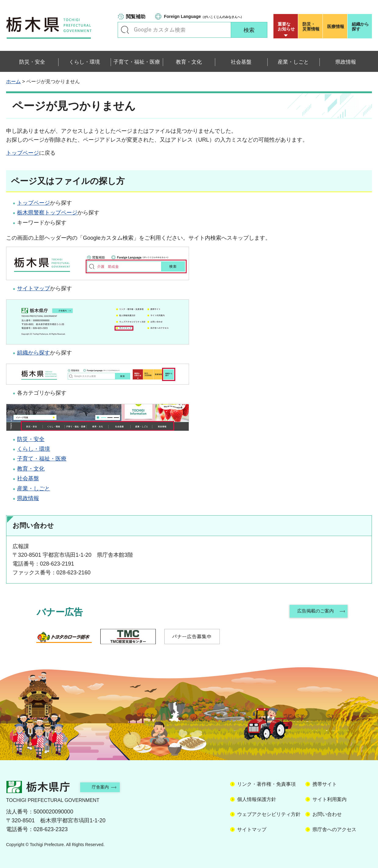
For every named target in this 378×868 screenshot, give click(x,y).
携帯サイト (325, 784)
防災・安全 (31, 439)
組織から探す (360, 26)
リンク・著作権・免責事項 (266, 784)
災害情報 (312, 26)
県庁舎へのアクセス (334, 829)
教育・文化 (31, 469)
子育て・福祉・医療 (42, 459)
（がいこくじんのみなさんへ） (204, 16)
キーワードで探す (125, 30)
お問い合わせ (327, 814)
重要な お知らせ (286, 26)
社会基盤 (28, 478)
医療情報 (336, 26)
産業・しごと (34, 489)
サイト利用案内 (330, 799)
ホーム (13, 81)
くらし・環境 (34, 449)
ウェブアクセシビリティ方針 (269, 814)
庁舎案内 (105, 787)
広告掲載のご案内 (315, 612)
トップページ (23, 153)
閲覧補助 (136, 17)
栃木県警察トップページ (47, 213)
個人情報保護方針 (257, 799)
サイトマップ (34, 288)
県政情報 (28, 498)
